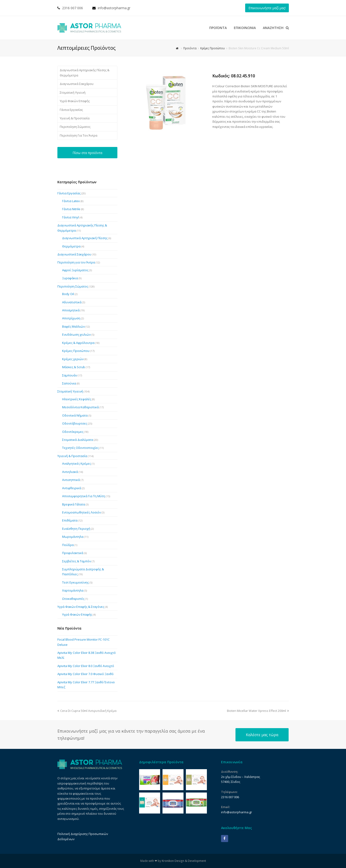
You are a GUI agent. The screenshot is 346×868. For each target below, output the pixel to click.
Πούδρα (68, 545)
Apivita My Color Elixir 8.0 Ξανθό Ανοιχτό (86, 666)
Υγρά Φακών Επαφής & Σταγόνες (81, 607)
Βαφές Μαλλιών (73, 326)
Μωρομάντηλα (73, 537)
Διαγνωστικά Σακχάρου (77, 84)
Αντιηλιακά (70, 472)
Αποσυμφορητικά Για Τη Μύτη (84, 496)
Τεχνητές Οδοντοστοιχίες (80, 448)
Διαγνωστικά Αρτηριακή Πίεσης (85, 238)
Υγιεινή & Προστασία (75, 118)
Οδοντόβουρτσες (75, 423)
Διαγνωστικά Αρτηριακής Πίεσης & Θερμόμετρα (85, 73)
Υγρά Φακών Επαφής (75, 101)
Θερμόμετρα (71, 246)
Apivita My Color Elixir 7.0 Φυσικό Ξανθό (85, 674)
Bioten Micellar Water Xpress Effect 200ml (258, 711)
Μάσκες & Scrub (74, 367)
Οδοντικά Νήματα (75, 415)
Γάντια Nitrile (71, 209)
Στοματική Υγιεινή (73, 92)
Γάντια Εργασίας (71, 110)
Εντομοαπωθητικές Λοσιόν (81, 512)
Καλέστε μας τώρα (262, 735)
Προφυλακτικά (73, 553)
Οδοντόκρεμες (73, 432)
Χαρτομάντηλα (73, 590)
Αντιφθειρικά (72, 488)
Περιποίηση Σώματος (75, 127)
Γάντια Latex (71, 201)
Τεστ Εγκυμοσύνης (75, 582)
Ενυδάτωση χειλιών (76, 334)
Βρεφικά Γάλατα (74, 504)
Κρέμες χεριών (73, 359)
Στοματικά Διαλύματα (78, 440)
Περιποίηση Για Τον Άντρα (79, 135)
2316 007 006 (73, 8)
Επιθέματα (70, 520)
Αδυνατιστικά (72, 302)
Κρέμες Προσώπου (76, 351)
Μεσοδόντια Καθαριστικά (80, 407)
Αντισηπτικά (71, 480)
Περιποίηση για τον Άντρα (76, 262)
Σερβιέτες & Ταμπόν (77, 561)
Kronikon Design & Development (184, 861)
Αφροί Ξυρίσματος (75, 270)
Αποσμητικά (71, 310)
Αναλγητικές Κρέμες (77, 463)
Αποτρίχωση (71, 318)
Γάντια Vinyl (70, 217)
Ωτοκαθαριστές (73, 599)
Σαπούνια (69, 383)
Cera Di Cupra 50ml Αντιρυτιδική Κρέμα (87, 711)
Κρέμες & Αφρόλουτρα (78, 343)
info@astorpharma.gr (114, 8)
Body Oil (68, 294)
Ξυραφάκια (70, 278)
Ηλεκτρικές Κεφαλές (77, 399)
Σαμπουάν (70, 375)
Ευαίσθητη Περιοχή (76, 529)
